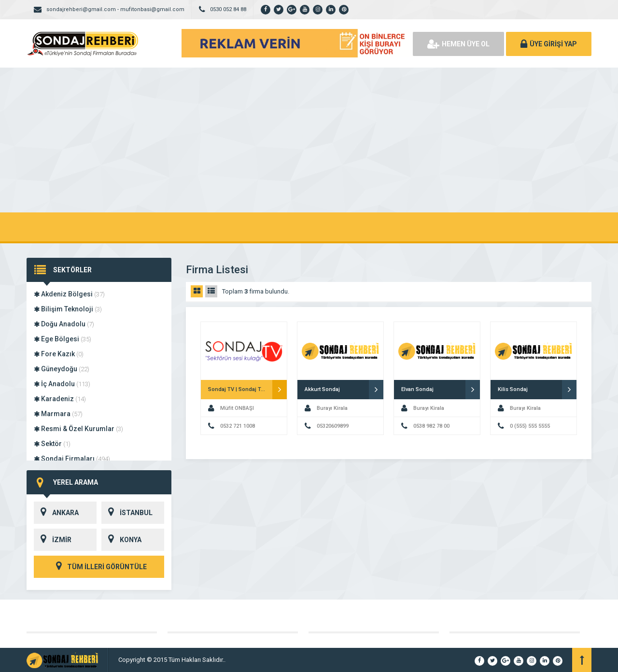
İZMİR (53, 540)
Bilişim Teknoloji (68, 309)
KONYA (121, 540)
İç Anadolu (62, 384)
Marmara (58, 414)
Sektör (52, 444)
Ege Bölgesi (63, 339)
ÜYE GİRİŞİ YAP (549, 44)
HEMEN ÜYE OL (458, 44)
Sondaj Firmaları (72, 459)
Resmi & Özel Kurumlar (78, 429)
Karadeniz (60, 399)
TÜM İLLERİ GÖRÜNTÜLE (99, 567)
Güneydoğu (62, 369)
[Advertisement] (309, 140)
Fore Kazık (59, 354)
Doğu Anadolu (64, 324)
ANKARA (56, 513)
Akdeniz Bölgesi (69, 294)
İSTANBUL (127, 513)
